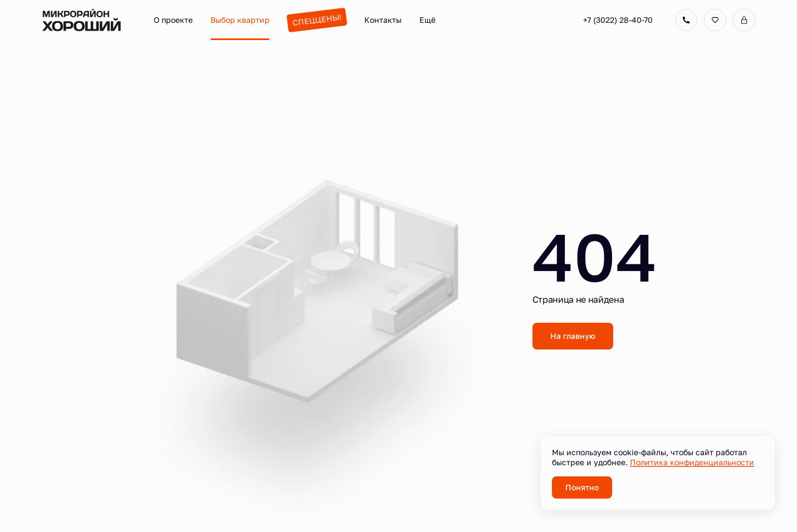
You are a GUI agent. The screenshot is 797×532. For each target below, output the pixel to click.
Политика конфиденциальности (692, 462)
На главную (573, 336)
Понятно (582, 487)
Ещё (427, 20)
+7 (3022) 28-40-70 (618, 20)
